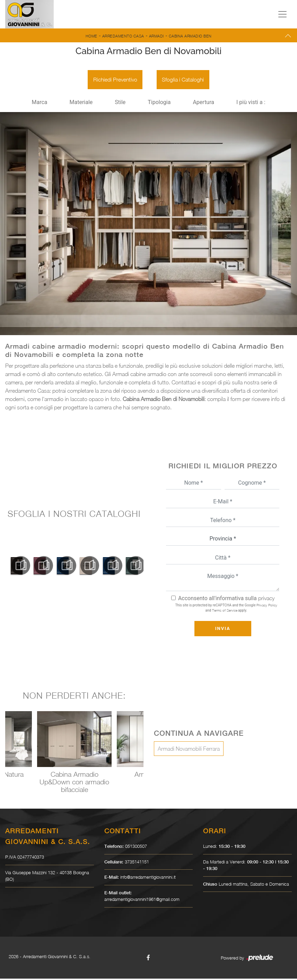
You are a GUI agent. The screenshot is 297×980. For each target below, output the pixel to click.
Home (91, 36)
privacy (266, 599)
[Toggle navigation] (282, 14)
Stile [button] (120, 104)
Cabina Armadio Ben (190, 36)
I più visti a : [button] (251, 104)
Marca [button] (39, 104)
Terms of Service (225, 612)
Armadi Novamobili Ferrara (189, 750)
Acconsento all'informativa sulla (226, 600)
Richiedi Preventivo (114, 80)
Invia (223, 630)
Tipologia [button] (159, 104)
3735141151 (137, 863)
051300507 (136, 847)
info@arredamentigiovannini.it (148, 878)
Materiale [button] (81, 104)
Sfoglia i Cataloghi (184, 80)
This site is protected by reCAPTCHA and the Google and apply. (226, 609)
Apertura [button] (203, 104)
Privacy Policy (267, 606)
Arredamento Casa (123, 36)
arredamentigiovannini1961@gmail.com (142, 901)
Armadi (156, 36)
